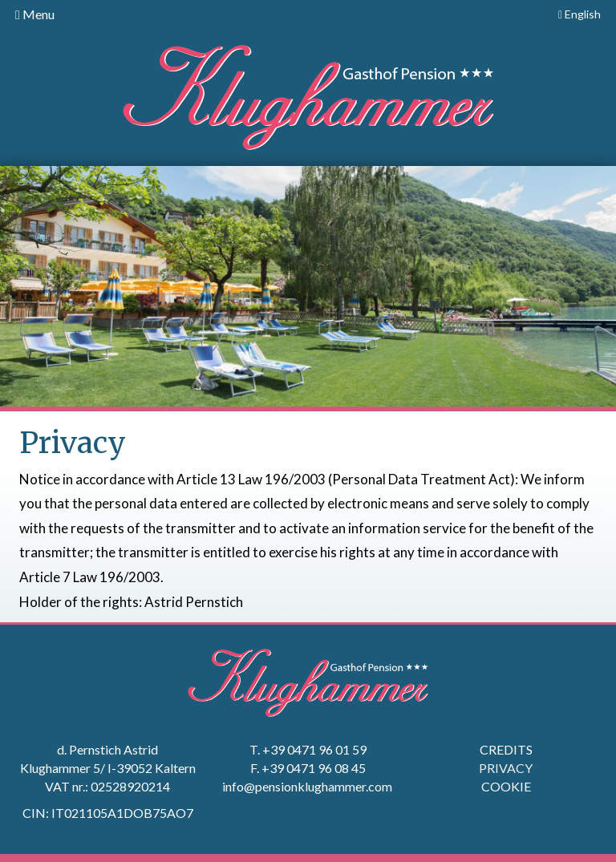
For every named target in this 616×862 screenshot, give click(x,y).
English (580, 14)
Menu (35, 14)
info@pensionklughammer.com (308, 786)
